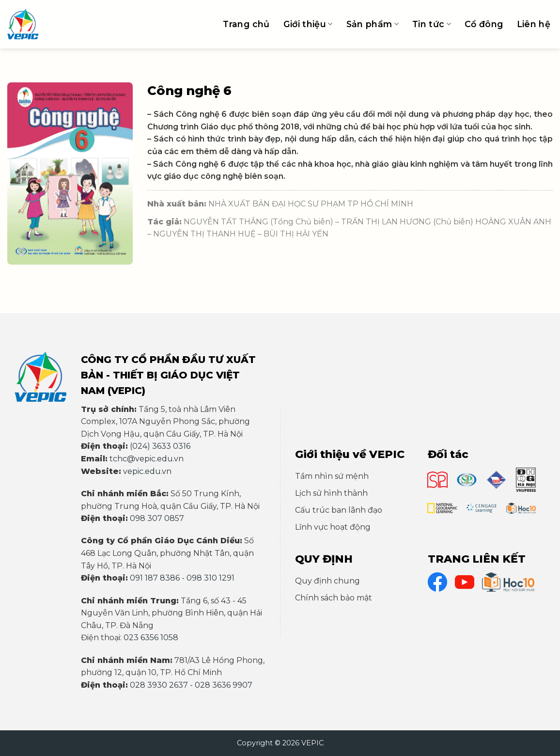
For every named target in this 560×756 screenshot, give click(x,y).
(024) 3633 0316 (160, 446)
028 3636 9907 (224, 685)
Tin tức (432, 24)
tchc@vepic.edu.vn (147, 459)
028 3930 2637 (159, 685)
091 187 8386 (155, 578)
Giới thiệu (308, 24)
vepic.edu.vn (147, 471)
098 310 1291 (210, 578)
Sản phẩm (373, 24)
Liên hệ (534, 24)
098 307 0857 (157, 518)
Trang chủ (246, 24)
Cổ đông (484, 24)
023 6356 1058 (151, 638)
